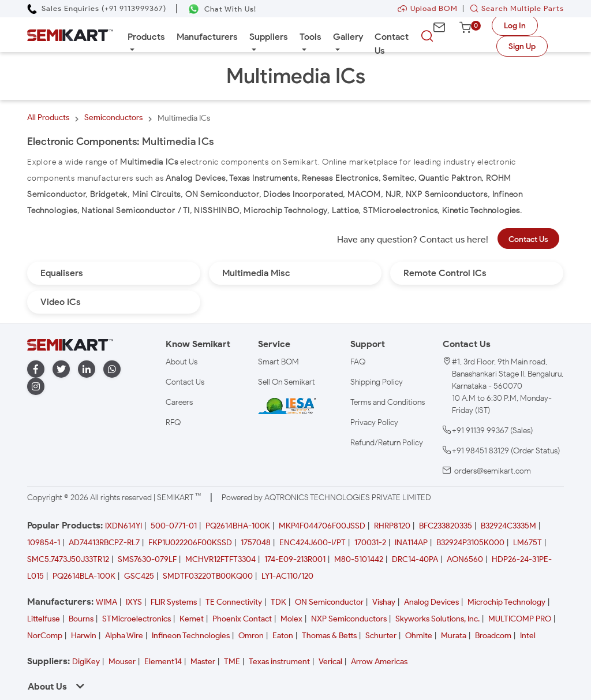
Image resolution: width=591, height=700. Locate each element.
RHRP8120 (392, 526)
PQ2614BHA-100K (238, 526)
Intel (528, 636)
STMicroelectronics (136, 619)
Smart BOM (278, 362)
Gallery (348, 37)
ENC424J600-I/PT (313, 543)
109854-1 (44, 543)
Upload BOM (428, 8)
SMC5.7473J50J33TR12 (68, 559)
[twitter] (61, 369)
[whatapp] (112, 369)
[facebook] (36, 369)
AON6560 (465, 559)
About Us (182, 362)
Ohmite (419, 636)
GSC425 (139, 576)
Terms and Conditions (388, 402)
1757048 (256, 543)
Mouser (122, 662)
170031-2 (370, 543)
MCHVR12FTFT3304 (220, 559)
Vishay (384, 602)
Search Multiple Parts (514, 8)
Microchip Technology (506, 602)
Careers (179, 402)
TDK (278, 602)
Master (203, 662)
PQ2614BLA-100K (84, 576)
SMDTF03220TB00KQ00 (208, 576)
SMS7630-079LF (147, 559)
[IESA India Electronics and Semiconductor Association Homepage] (287, 406)
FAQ (358, 362)
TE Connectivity (234, 602)
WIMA (106, 602)
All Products (48, 118)
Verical (330, 662)
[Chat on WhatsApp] (222, 9)
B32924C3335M (508, 526)
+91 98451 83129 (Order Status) (506, 451)
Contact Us (392, 44)
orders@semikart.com (493, 471)
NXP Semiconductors (349, 619)
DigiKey (86, 662)
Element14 (163, 662)
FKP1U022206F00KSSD (190, 543)
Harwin (84, 636)
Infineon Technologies (191, 636)
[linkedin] (87, 369)
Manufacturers (207, 37)
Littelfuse (44, 619)
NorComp (45, 636)
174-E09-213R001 (295, 559)
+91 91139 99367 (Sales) (492, 431)
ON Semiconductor (329, 602)
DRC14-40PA (415, 559)
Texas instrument (279, 662)
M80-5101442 (359, 559)
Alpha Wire (124, 636)
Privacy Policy (374, 422)
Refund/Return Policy (387, 443)
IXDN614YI (124, 526)
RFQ (173, 422)
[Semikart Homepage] (70, 34)
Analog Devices (431, 602)
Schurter (381, 636)
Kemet (192, 619)
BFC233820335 (446, 526)
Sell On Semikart (287, 382)
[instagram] (36, 387)
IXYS (134, 602)
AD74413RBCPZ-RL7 (104, 543)
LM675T (528, 543)
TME (232, 662)
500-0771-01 (174, 526)
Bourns (81, 619)
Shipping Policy (377, 382)
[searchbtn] (427, 36)
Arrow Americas (379, 662)
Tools (311, 37)
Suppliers (269, 37)
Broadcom (493, 636)
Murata (454, 636)
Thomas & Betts (329, 636)
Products (146, 37)
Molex (291, 619)
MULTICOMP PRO (520, 619)
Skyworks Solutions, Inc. (437, 619)
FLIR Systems (174, 602)
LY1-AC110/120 (287, 576)
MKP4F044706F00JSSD (322, 526)
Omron (251, 636)
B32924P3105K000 (470, 543)
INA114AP (411, 543)
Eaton (283, 636)
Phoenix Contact (242, 619)
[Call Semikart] (97, 8)
